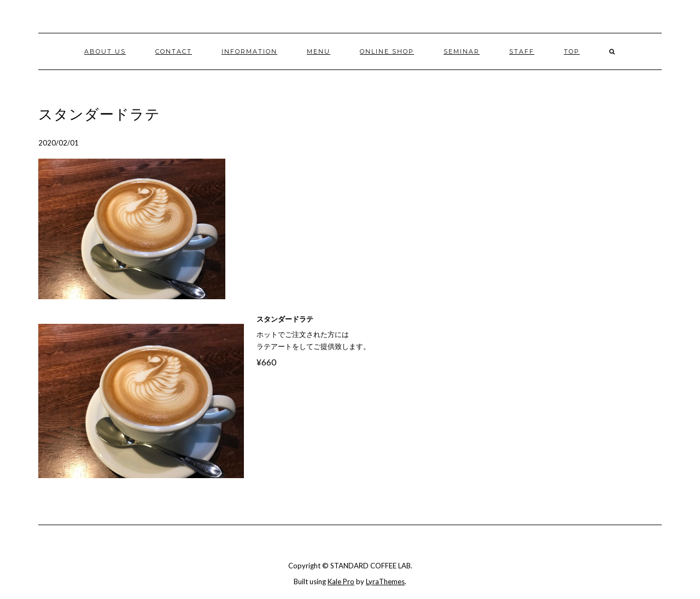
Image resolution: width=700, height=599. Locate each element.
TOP (572, 51)
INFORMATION (249, 51)
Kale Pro (341, 581)
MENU (319, 51)
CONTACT (174, 51)
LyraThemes (385, 581)
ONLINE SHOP (387, 51)
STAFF (522, 51)
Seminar (462, 51)
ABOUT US (105, 51)
